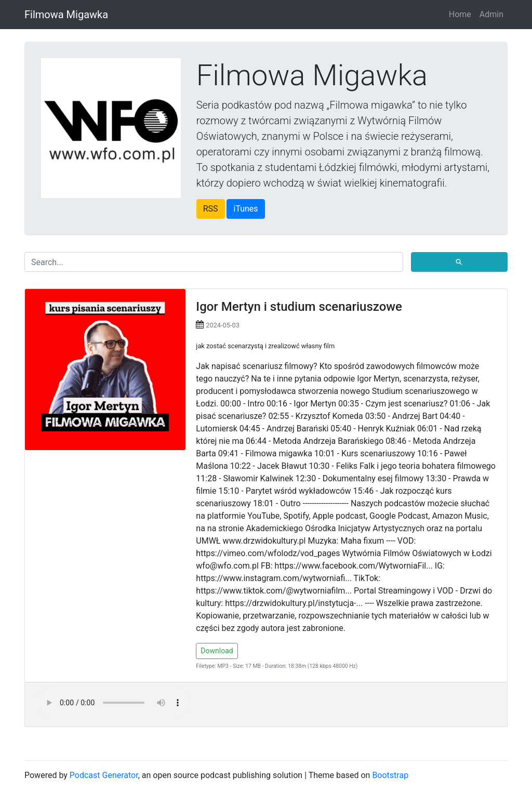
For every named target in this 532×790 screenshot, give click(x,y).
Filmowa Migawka (66, 15)
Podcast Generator (104, 775)
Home (460, 14)
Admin (491, 14)
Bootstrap (390, 775)
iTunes (245, 209)
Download (217, 651)
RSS (211, 209)
